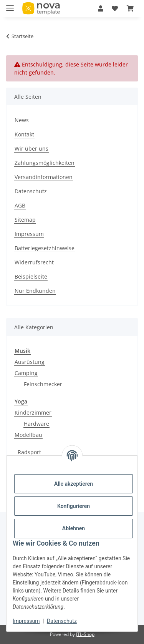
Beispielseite (31, 276)
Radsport (29, 452)
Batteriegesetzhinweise (45, 248)
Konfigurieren (74, 506)
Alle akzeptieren (74, 484)
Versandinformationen (44, 177)
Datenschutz (62, 621)
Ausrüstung (30, 362)
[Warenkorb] (130, 8)
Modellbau (28, 435)
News (22, 120)
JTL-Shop (85, 634)
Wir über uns (31, 149)
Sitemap (25, 220)
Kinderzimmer (33, 412)
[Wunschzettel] (115, 8)
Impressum (26, 621)
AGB (20, 205)
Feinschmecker (43, 384)
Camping (26, 373)
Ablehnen (74, 528)
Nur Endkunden (35, 291)
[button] (101, 8)
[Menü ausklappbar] (10, 5)
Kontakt (24, 134)
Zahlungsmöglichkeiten (45, 163)
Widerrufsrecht (34, 262)
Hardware (36, 424)
